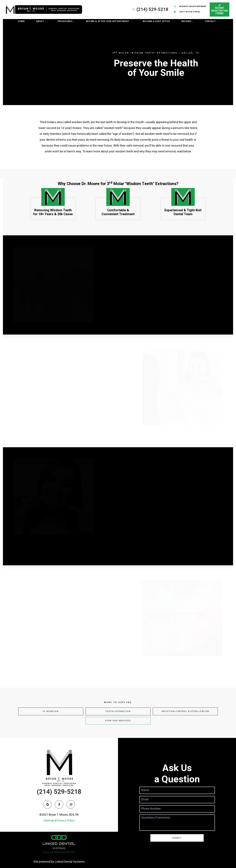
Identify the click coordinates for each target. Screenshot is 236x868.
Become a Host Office (156, 21)
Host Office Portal (187, 12)
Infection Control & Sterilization (185, 711)
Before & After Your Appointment (108, 21)
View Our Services (118, 721)
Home (21, 21)
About (40, 21)
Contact (210, 21)
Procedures (65, 21)
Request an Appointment (190, 7)
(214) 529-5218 (150, 10)
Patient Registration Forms (220, 10)
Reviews (186, 21)
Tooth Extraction (118, 711)
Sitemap (49, 821)
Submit (177, 838)
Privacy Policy (66, 821)
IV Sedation (51, 711)
